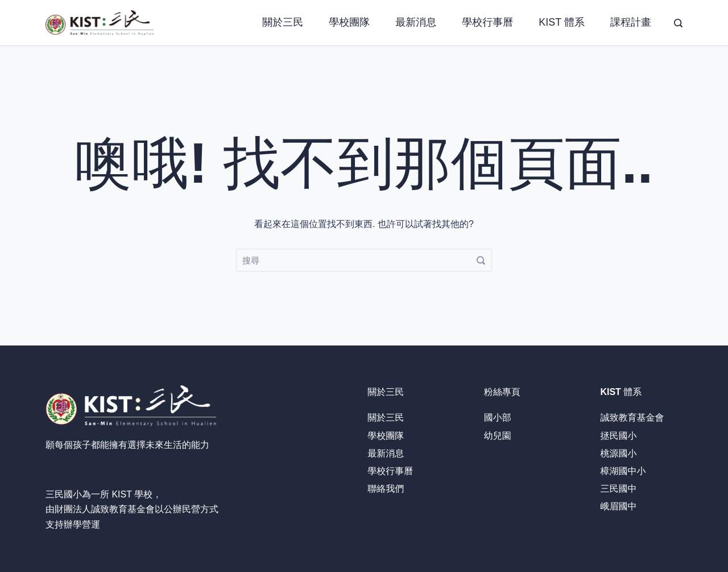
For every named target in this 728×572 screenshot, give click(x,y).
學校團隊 (349, 22)
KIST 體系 (562, 22)
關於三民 (283, 22)
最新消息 (416, 22)
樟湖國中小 (623, 471)
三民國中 (618, 489)
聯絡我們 (386, 489)
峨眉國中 (618, 506)
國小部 (498, 417)
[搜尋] (678, 23)
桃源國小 (618, 453)
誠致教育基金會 (123, 509)
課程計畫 (631, 22)
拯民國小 (618, 436)
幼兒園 (498, 436)
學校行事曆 (487, 22)
